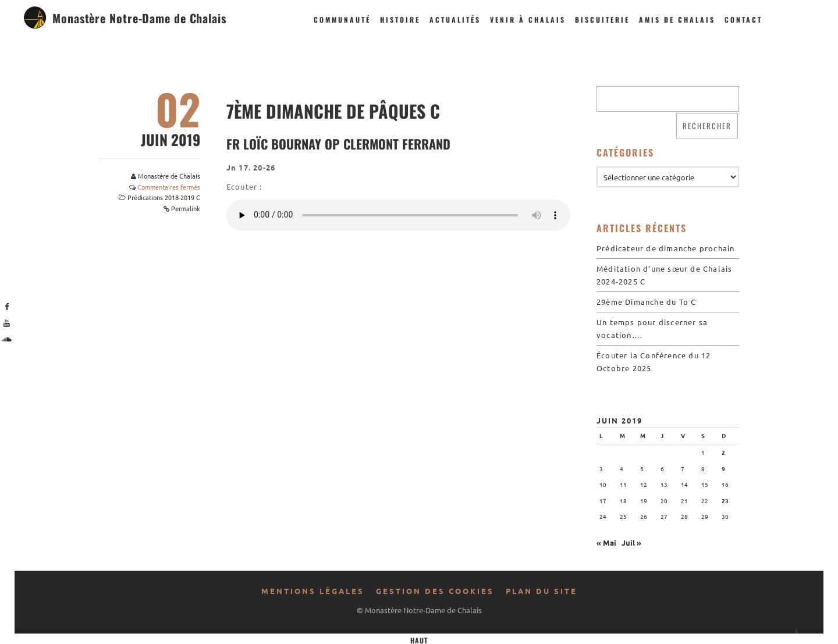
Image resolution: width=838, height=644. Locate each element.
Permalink (186, 208)
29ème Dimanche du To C (646, 302)
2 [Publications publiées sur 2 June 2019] (723, 452)
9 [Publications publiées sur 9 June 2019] (723, 469)
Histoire (400, 19)
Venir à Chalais (528, 19)
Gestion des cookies (435, 591)
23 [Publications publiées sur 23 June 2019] (725, 501)
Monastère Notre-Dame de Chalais (139, 18)
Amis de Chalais (677, 19)
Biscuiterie (602, 19)
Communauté (342, 19)
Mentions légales (313, 591)
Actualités (455, 19)
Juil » (631, 542)
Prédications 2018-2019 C (164, 197)
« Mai (606, 542)
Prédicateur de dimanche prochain (665, 248)
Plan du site (541, 591)
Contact (743, 19)
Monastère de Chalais (169, 176)
